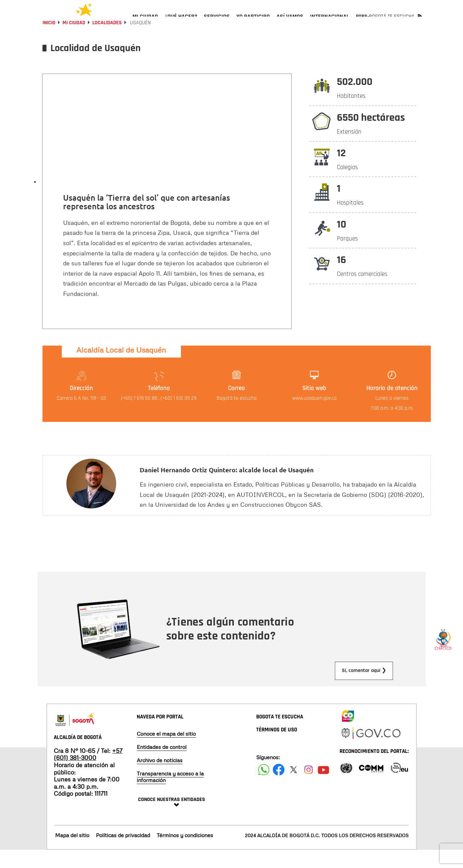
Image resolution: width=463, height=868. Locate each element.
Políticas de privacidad (123, 853)
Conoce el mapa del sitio (166, 751)
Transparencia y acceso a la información (170, 794)
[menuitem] (145, 22)
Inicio (49, 41)
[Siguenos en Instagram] (309, 787)
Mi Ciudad (74, 41)
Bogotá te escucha (237, 416)
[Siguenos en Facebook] (264, 787)
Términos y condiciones (185, 853)
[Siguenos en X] (294, 787)
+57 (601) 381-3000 (88, 772)
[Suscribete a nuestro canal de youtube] (323, 787)
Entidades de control (162, 765)
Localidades (107, 41)
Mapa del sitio (72, 853)
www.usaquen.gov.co (314, 416)
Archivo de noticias (160, 778)
